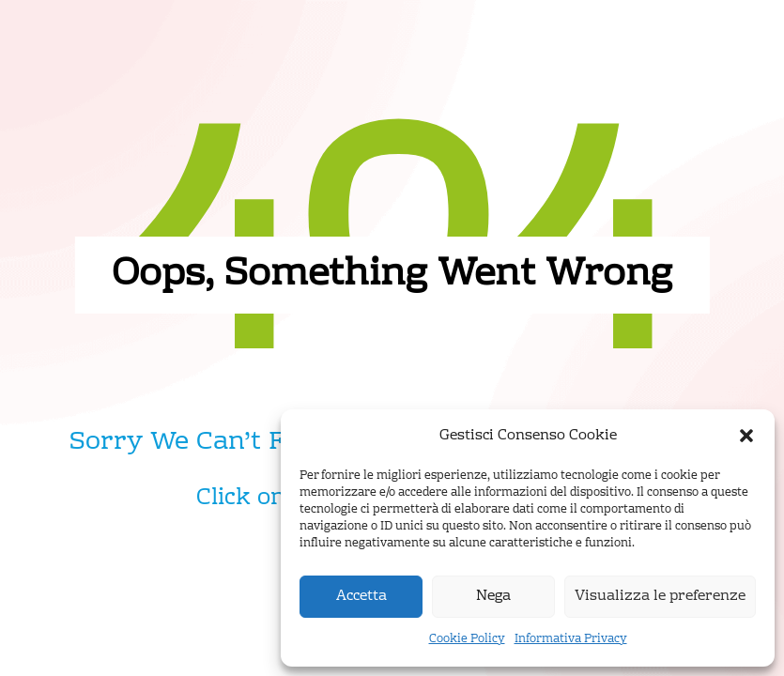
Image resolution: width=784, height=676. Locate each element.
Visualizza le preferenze (660, 596)
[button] (746, 436)
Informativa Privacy (571, 639)
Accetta (361, 596)
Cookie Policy (467, 639)
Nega (493, 596)
